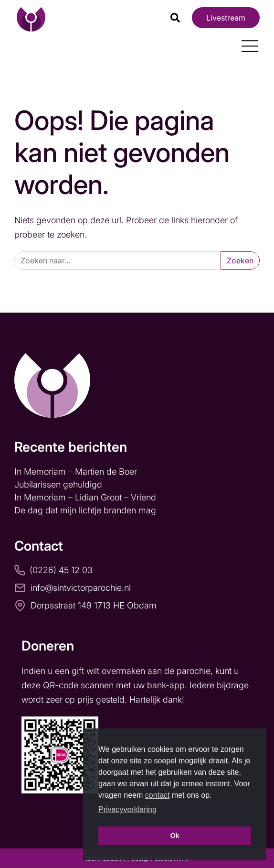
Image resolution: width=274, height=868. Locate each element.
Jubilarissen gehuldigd (58, 484)
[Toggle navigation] (246, 43)
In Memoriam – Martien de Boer (76, 472)
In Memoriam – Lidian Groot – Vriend (85, 497)
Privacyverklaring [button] (127, 809)
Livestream (226, 18)
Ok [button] (174, 835)
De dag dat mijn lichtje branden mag (86, 510)
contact (158, 795)
